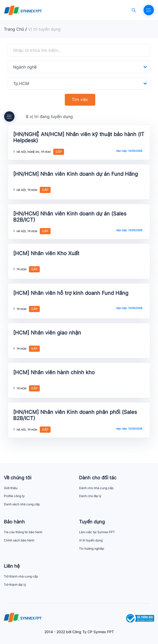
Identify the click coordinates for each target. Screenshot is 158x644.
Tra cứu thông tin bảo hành (23, 532)
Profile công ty (14, 496)
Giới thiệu (11, 488)
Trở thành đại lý (15, 585)
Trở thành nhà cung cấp (21, 576)
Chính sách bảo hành (19, 540)
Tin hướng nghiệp (92, 549)
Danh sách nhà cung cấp (22, 504)
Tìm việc (80, 99)
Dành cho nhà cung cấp (96, 488)
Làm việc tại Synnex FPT (97, 532)
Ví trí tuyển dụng (91, 540)
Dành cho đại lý (90, 496)
